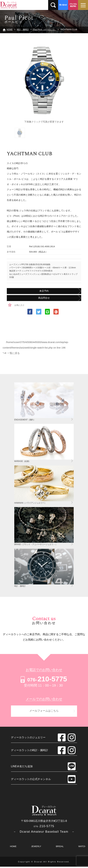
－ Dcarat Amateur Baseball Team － (44, 833)
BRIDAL (60, 848)
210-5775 (43, 679)
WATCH (82, 848)
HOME (13, 848)
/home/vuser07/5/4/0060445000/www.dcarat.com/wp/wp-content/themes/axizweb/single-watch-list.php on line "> (36, 347)
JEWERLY (36, 848)
